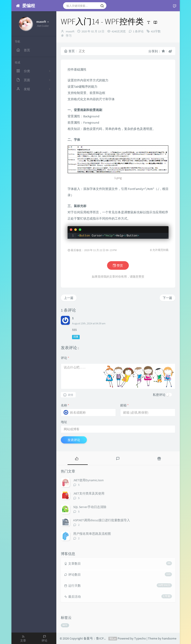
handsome (169, 638)
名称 (65, 405)
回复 (76, 337)
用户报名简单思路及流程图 (92, 534)
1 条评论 (138, 31)
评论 (65, 358)
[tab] (77, 458)
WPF (65, 625)
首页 (69, 51)
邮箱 (124, 405)
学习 (69, 36)
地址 (64, 422)
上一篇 (69, 298)
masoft (70, 31)
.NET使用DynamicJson (88, 480)
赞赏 (118, 265)
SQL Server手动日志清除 (90, 507)
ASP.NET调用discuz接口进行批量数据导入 (102, 520)
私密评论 (159, 395)
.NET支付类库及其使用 (89, 493)
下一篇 (167, 298)
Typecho (140, 638)
